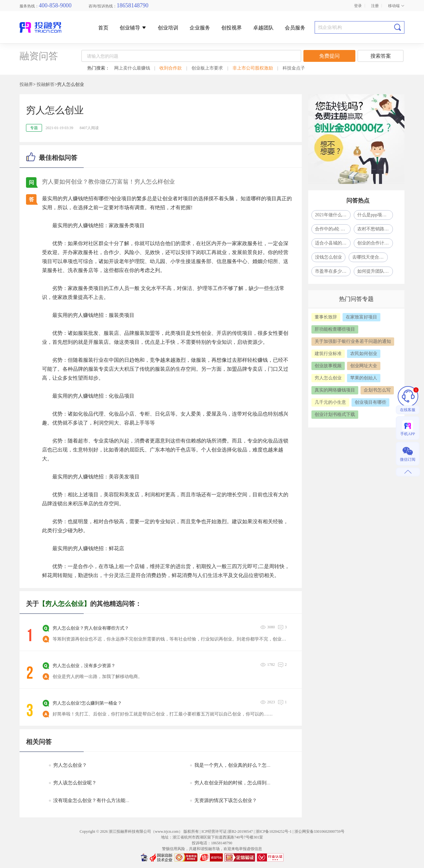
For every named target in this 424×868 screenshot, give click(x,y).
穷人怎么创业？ (68, 765)
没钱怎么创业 (328, 257)
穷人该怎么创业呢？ (72, 783)
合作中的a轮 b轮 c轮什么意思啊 (333, 229)
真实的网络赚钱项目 (335, 390)
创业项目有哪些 (370, 402)
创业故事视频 (328, 366)
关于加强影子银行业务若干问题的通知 (353, 341)
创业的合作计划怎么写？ (375, 243)
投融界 (26, 84)
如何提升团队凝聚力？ (375, 271)
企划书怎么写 (377, 390)
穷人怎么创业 (328, 378)
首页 (103, 28)
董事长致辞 (326, 317)
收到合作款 (171, 68)
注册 (375, 6)
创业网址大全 (364, 366)
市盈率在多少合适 (333, 271)
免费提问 (329, 56)
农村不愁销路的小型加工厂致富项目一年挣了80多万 (375, 229)
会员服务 (295, 28)
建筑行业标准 (328, 354)
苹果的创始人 (364, 378)
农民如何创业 (364, 354)
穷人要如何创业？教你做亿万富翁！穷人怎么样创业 (108, 182)
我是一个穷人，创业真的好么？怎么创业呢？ (240, 765)
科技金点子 (294, 68)
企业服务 (200, 28)
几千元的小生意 (330, 402)
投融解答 (46, 84)
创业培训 (168, 28)
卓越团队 (263, 28)
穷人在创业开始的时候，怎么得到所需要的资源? (244, 783)
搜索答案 (381, 56)
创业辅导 (133, 28)
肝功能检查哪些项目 (335, 329)
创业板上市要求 (207, 68)
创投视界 (232, 28)
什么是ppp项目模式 (375, 215)
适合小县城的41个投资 (333, 243)
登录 (358, 6)
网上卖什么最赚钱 (132, 68)
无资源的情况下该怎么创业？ (223, 800)
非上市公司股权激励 (253, 68)
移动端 (396, 6)
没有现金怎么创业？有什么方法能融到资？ (97, 800)
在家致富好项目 (361, 317)
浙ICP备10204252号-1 (274, 831)
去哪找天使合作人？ (370, 257)
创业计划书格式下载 (335, 414)
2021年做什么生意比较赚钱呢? (333, 215)
